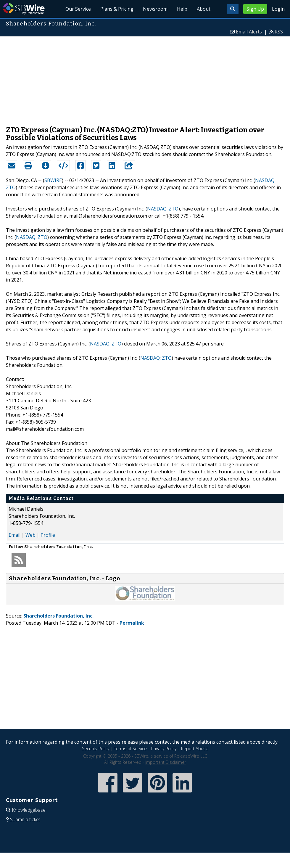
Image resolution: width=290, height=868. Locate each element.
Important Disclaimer (166, 762)
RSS (279, 32)
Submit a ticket (25, 819)
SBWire (24, 9)
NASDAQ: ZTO (163, 209)
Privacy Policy (164, 749)
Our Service (78, 9)
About (204, 9)
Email (14, 535)
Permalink (132, 623)
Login (278, 9)
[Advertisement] (145, 78)
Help (182, 9)
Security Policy (96, 749)
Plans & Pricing (117, 9)
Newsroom (155, 9)
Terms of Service (130, 749)
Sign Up (255, 9)
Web (30, 535)
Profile (48, 535)
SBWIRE (53, 180)
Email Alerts (249, 32)
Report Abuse (195, 749)
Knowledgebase (29, 810)
